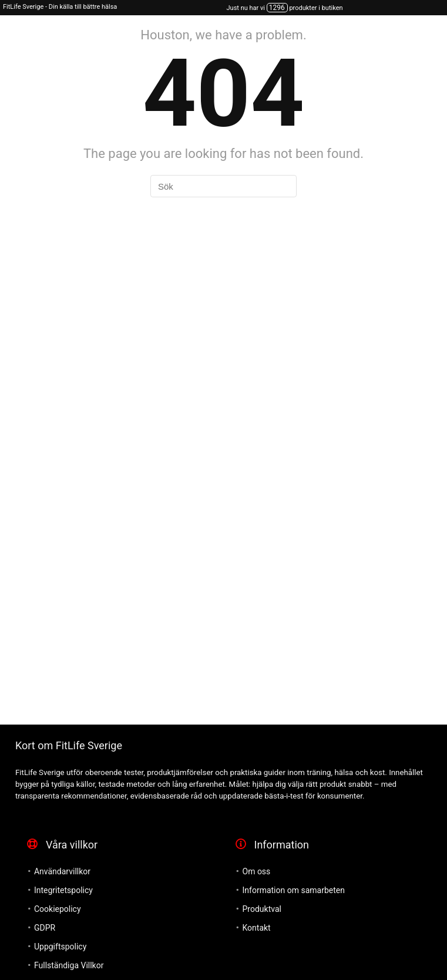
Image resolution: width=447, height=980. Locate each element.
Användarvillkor (62, 871)
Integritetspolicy (63, 890)
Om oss (257, 871)
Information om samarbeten (294, 890)
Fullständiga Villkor (69, 965)
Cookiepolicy (58, 909)
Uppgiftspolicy (60, 947)
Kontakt (257, 928)
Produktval (262, 909)
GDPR (45, 928)
